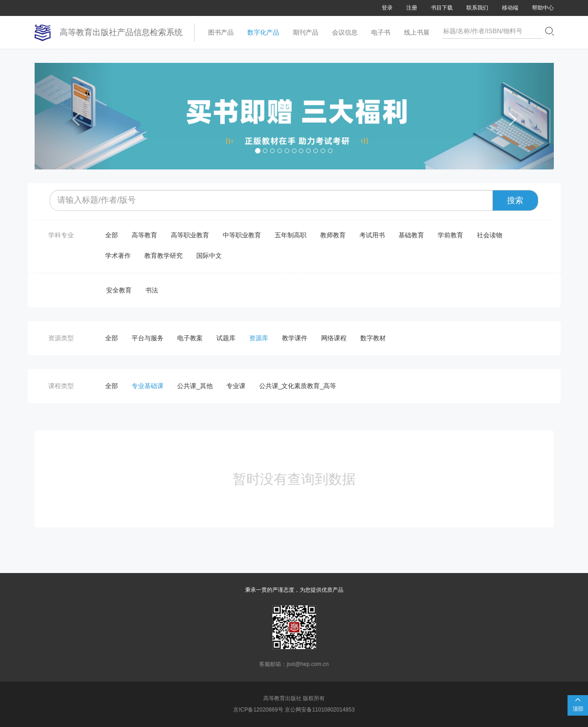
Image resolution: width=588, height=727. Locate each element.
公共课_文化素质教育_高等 (298, 386)
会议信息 (345, 32)
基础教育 (411, 235)
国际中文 (209, 256)
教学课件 (295, 338)
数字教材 (373, 338)
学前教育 (450, 235)
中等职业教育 (242, 235)
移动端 (510, 8)
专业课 (236, 386)
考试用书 (372, 235)
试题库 (226, 338)
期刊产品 (306, 32)
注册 (412, 8)
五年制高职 (291, 235)
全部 (112, 235)
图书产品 (221, 32)
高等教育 (144, 235)
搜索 (515, 200)
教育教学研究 (164, 256)
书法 (152, 290)
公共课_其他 (195, 386)
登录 (387, 8)
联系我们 (477, 8)
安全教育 (119, 290)
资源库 (259, 338)
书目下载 (442, 8)
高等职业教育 (190, 235)
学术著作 (118, 256)
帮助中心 (543, 8)
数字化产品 (263, 32)
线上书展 (417, 32)
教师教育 (333, 235)
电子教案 (190, 338)
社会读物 (490, 235)
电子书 (381, 32)
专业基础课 (148, 386)
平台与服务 (148, 338)
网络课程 (334, 338)
